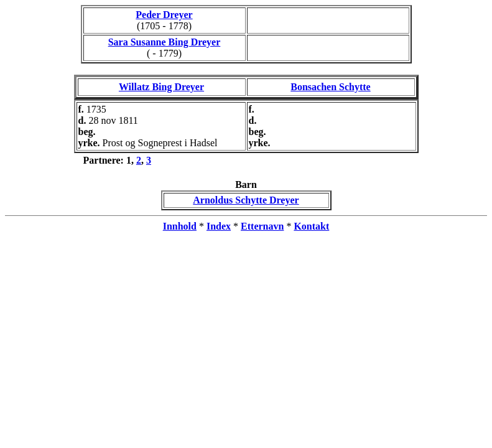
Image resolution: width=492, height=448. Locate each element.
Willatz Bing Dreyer (161, 87)
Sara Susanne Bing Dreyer (165, 42)
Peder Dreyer (164, 15)
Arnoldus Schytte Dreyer (246, 200)
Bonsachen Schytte (330, 87)
